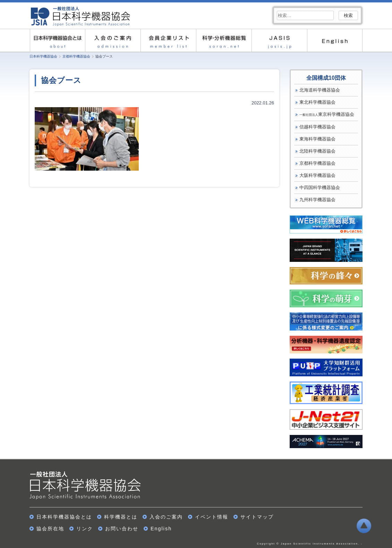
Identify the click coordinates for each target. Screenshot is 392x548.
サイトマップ (257, 517)
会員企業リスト (168, 40)
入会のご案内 (113, 40)
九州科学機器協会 (317, 200)
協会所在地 (50, 529)
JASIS (279, 40)
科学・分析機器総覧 (224, 40)
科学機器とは (121, 517)
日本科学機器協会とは (57, 40)
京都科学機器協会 (317, 163)
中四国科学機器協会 (320, 187)
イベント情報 (212, 517)
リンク (85, 529)
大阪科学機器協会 (317, 175)
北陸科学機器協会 (317, 151)
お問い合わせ (122, 529)
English (335, 40)
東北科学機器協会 (317, 102)
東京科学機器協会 (327, 114)
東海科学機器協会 (317, 139)
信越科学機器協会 (317, 127)
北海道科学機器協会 (320, 90)
